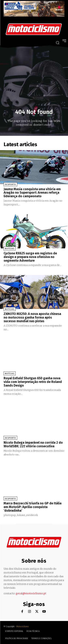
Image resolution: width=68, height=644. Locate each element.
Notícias (10, 249)
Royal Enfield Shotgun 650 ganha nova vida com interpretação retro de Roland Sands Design (33, 382)
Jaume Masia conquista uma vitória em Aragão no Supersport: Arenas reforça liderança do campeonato (32, 193)
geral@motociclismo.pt (31, 593)
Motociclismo (22, 627)
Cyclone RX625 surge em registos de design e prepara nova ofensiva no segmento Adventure (30, 257)
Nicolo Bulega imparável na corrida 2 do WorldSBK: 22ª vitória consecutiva (33, 444)
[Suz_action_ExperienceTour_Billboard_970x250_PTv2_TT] (34, 16)
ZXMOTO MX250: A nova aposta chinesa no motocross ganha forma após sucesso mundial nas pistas (32, 317)
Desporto (10, 184)
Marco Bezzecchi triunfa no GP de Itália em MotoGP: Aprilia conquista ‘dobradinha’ (33, 507)
